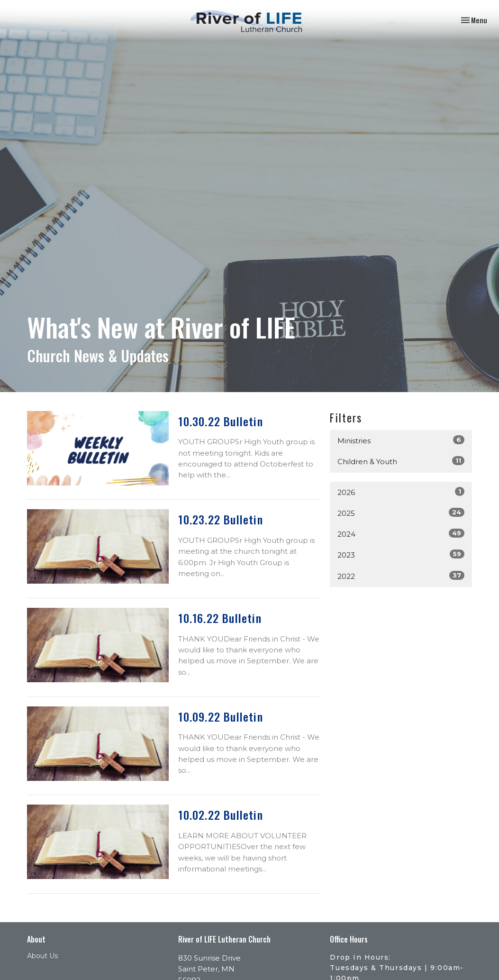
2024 (401, 534)
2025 (401, 513)
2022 (401, 576)
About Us (42, 956)
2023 (401, 554)
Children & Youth (401, 461)
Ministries (401, 440)
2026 (401, 492)
